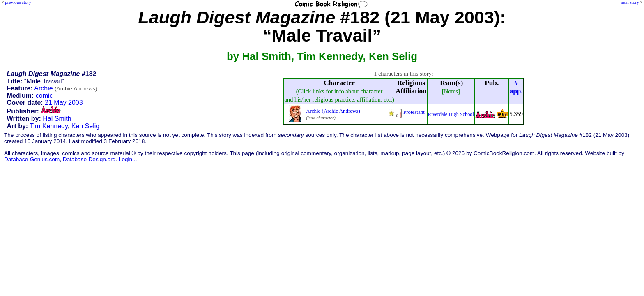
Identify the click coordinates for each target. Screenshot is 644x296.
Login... (128, 159)
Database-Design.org (89, 159)
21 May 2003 (64, 103)
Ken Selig (86, 126)
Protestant (414, 112)
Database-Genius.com (32, 159)
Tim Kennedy (48, 126)
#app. (516, 87)
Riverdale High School (451, 114)
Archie (66, 88)
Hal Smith (57, 119)
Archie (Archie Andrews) (333, 111)
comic (44, 96)
